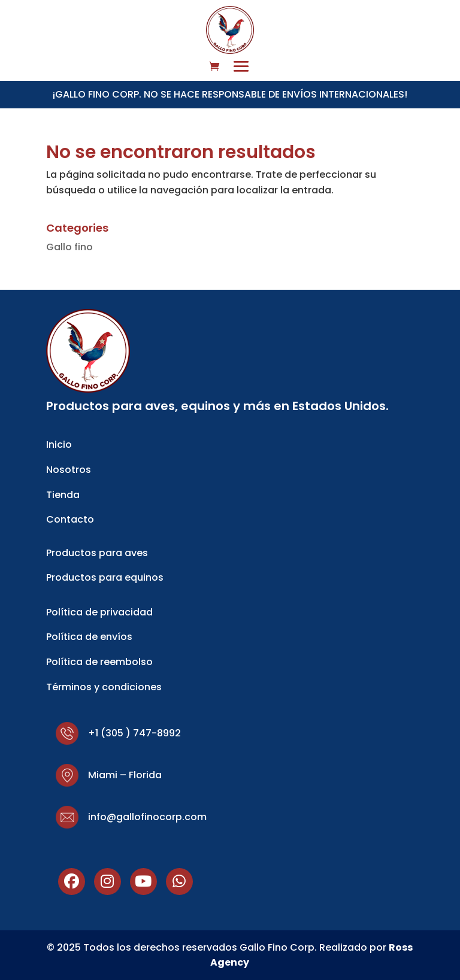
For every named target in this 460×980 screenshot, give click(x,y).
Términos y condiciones (104, 687)
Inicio (59, 445)
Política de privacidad (99, 612)
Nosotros (69, 470)
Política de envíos (89, 637)
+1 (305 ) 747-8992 (134, 733)
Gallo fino (69, 247)
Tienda (63, 495)
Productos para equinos (105, 577)
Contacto (70, 519)
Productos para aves (97, 553)
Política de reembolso (99, 662)
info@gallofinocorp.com (147, 817)
